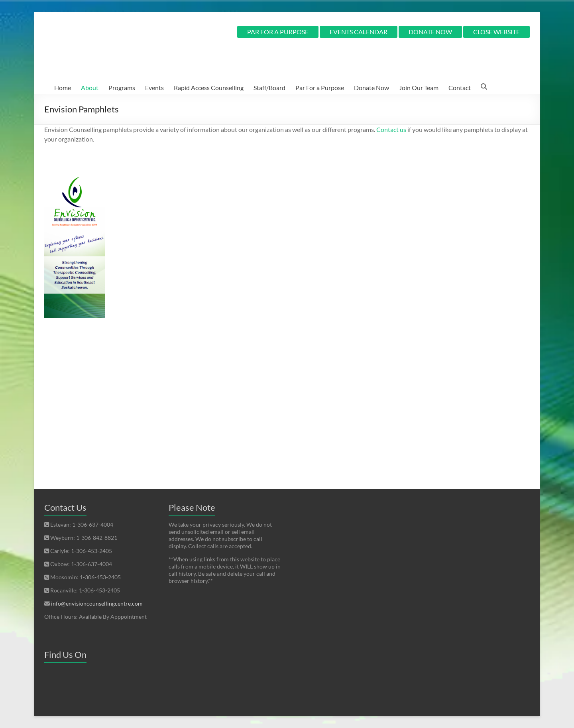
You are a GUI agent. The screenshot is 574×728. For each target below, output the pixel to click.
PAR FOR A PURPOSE (278, 32)
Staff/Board (269, 88)
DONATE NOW (430, 32)
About (90, 88)
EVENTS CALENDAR (359, 32)
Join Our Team (419, 88)
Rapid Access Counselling (209, 88)
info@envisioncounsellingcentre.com (97, 603)
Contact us (391, 129)
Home (63, 88)
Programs (122, 88)
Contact (460, 88)
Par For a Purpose (320, 88)
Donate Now (372, 88)
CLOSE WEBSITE (496, 32)
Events (154, 88)
